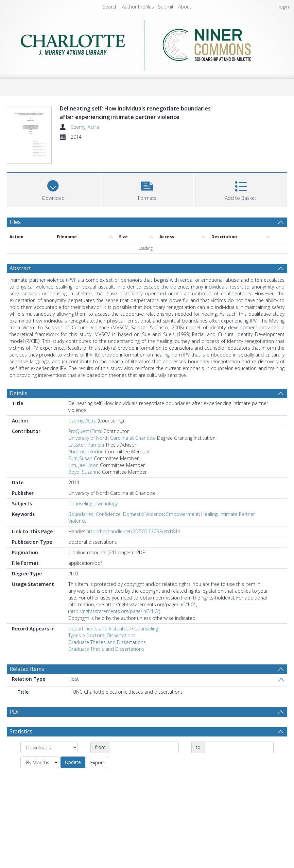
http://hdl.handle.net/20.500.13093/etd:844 (133, 531)
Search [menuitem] (110, 7)
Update (73, 762)
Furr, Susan (80, 458)
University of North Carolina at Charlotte (112, 438)
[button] (147, 189)
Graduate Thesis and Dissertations (106, 649)
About (185, 7)
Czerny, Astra (85, 127)
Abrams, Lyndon (86, 452)
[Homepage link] (147, 45)
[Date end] (239, 747)
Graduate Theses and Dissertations (107, 642)
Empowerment (183, 514)
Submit (166, 7)
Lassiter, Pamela (86, 445)
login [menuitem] (284, 7)
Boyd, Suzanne (84, 472)
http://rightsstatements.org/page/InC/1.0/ (114, 611)
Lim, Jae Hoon (83, 465)
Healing (209, 514)
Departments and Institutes (99, 629)
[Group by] (49, 747)
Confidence (108, 514)
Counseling (146, 629)
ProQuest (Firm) (85, 431)
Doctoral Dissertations (111, 635)
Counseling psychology (93, 504)
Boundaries (81, 514)
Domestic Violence (143, 514)
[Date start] (144, 747)
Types (75, 635)
